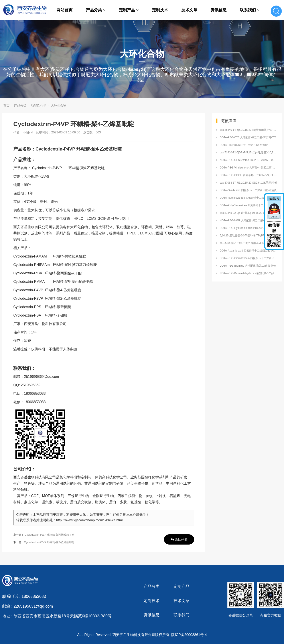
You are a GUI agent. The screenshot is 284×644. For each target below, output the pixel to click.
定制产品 (129, 10)
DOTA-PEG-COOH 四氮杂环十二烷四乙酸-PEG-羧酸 (248, 175)
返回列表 (179, 539)
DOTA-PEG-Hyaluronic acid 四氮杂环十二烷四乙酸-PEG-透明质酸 (248, 228)
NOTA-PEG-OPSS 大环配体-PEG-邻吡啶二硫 (247, 160)
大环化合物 (59, 105)
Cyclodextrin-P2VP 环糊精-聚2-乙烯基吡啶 (49, 542)
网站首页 (65, 10)
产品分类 (96, 10)
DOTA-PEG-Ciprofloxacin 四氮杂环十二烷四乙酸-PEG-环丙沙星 (248, 258)
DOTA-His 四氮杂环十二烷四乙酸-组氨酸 (244, 145)
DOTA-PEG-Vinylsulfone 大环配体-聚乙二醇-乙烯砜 (248, 168)
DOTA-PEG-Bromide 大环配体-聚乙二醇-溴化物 (248, 266)
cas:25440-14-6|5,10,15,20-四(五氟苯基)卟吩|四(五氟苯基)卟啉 (248, 130)
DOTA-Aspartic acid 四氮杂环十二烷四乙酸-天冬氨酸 (248, 251)
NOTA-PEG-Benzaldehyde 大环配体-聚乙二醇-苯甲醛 (248, 273)
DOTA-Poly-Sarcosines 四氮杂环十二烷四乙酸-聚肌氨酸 (248, 205)
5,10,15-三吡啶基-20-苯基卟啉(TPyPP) (243, 236)
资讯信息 (219, 10)
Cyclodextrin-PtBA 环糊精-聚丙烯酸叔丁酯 (49, 535)
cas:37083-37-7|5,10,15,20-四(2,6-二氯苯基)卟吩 (248, 183)
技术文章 (189, 10)
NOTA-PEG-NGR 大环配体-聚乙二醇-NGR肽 (246, 220)
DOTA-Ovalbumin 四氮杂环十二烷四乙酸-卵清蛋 (248, 190)
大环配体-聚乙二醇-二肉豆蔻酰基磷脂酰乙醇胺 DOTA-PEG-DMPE (248, 243)
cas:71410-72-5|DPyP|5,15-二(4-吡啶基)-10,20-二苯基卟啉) (248, 153)
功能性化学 (39, 105)
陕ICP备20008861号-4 (189, 635)
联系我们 (250, 10)
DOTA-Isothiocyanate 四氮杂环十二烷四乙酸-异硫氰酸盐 (248, 198)
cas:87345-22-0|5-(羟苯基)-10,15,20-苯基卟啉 (247, 213)
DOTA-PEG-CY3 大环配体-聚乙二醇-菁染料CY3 (248, 137)
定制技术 (160, 10)
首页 (6, 105)
